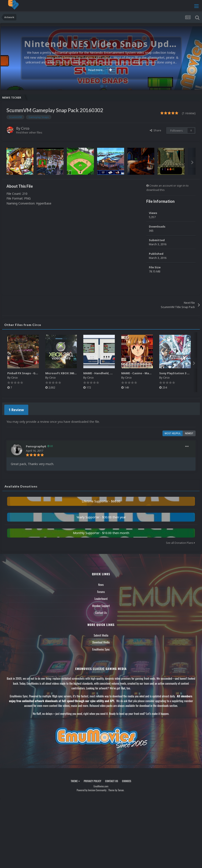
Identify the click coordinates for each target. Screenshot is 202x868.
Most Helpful (173, 432)
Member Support (101, 604)
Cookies (127, 780)
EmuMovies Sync (101, 648)
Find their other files (29, 132)
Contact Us (101, 611)
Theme (75, 780)
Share (155, 130)
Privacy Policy (92, 780)
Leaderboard (101, 597)
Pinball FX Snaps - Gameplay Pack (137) (37, 373)
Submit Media (101, 634)
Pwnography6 (36, 445)
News (101, 583)
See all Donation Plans (180, 542)
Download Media (101, 641)
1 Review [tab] (15, 409)
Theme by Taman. (116, 789)
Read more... (100, 70)
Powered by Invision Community (92, 789)
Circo (25, 128)
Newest (189, 432)
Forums (101, 590)
